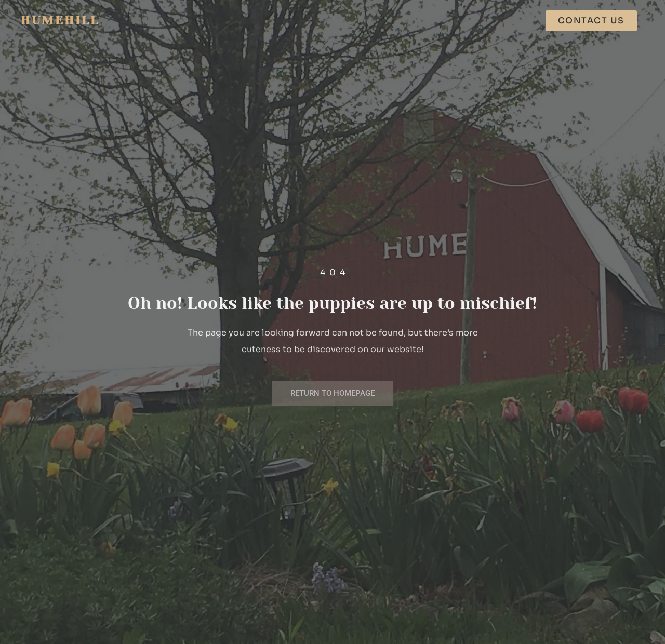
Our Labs (307, 21)
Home (256, 21)
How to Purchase (493, 21)
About (422, 21)
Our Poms (367, 21)
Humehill (60, 21)
